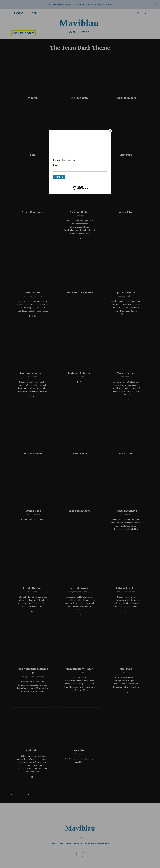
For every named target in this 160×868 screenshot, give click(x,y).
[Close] (110, 131)
